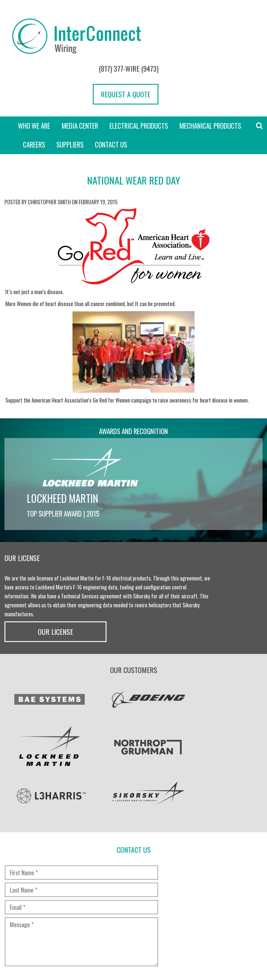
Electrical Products (139, 75)
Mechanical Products (210, 75)
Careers (34, 93)
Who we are (34, 75)
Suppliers (70, 93)
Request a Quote (230, 43)
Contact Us (111, 93)
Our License (234, 499)
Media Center (80, 75)
